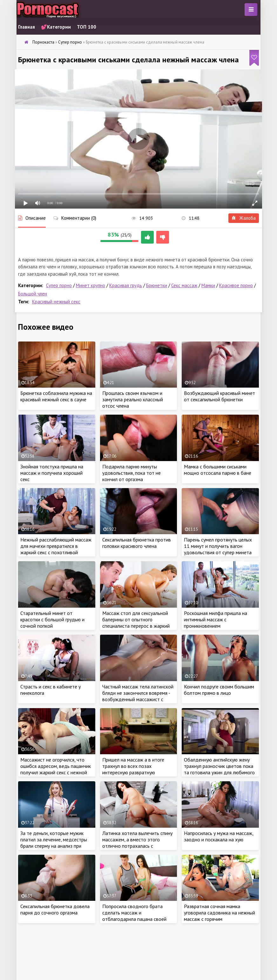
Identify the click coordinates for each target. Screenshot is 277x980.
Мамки (208, 285)
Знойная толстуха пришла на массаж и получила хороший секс (52, 473)
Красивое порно (236, 285)
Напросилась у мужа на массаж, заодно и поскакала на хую (219, 836)
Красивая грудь (126, 285)
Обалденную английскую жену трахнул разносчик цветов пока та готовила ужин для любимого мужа (219, 769)
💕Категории (56, 27)
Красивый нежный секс (56, 302)
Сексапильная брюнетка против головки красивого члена (137, 543)
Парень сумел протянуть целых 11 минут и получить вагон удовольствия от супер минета (218, 546)
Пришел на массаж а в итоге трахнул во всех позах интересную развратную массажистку (133, 769)
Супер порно (59, 285)
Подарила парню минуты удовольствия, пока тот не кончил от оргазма (132, 473)
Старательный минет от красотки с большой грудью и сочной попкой (52, 619)
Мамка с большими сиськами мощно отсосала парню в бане (218, 470)
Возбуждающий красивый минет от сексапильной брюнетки (220, 396)
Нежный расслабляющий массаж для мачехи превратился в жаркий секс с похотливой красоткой (56, 549)
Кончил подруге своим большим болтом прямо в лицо (219, 690)
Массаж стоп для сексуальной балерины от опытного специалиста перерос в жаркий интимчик (136, 623)
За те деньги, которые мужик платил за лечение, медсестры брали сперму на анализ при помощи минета (54, 843)
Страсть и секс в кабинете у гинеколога (51, 690)
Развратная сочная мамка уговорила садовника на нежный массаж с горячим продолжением (220, 916)
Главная (27, 27)
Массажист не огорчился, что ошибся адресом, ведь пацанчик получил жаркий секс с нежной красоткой (56, 769)
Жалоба (244, 218)
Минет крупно (91, 285)
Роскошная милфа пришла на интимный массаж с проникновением (216, 619)
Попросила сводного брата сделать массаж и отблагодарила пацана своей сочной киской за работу (134, 916)
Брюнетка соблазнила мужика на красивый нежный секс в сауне (56, 396)
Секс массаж (184, 285)
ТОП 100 (87, 27)
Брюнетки (157, 285)
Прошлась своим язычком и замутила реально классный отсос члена (133, 399)
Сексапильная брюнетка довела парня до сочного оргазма (55, 909)
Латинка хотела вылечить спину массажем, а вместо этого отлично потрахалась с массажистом (137, 843)
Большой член (33, 294)
